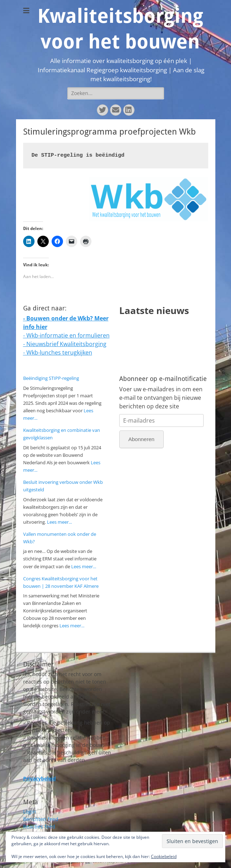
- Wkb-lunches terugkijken (58, 352)
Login (30, 812)
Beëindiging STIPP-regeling (51, 378)
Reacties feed (39, 827)
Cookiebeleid (164, 856)
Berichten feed (41, 819)
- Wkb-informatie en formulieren (66, 335)
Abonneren (141, 439)
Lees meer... (59, 522)
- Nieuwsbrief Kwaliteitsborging (65, 344)
